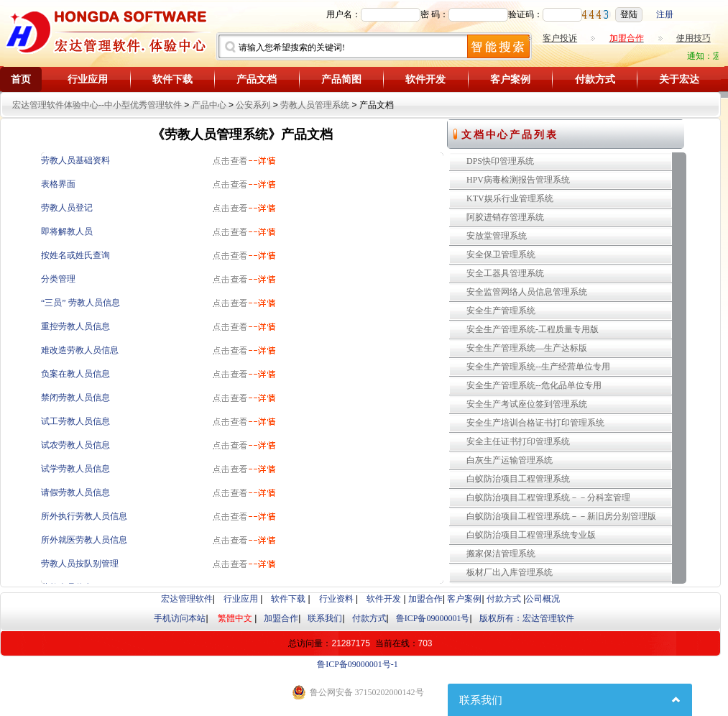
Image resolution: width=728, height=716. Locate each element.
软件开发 (425, 79)
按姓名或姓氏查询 (75, 255)
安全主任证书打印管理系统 (518, 441)
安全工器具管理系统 (505, 273)
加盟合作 (425, 599)
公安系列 (253, 105)
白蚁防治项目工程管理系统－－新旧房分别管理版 (561, 516)
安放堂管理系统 (497, 236)
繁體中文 (235, 618)
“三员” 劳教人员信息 (80, 303)
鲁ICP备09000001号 (433, 618)
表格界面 (58, 184)
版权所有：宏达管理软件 (527, 618)
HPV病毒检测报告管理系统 (518, 180)
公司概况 (543, 599)
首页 (21, 79)
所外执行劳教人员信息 (84, 516)
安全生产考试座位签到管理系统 (527, 404)
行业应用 (88, 79)
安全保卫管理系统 (501, 254)
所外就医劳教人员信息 (84, 540)
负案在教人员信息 (75, 374)
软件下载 (172, 79)
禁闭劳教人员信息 (75, 398)
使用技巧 (694, 38)
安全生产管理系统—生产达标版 (527, 348)
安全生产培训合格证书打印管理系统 (535, 423)
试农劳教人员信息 (75, 445)
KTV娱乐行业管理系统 (510, 198)
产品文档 (257, 79)
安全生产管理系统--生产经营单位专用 (538, 367)
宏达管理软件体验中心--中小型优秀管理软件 (97, 105)
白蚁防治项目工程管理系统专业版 (531, 535)
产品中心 (209, 105)
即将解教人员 (67, 231)
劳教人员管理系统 (315, 105)
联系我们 (325, 618)
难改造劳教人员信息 (80, 350)
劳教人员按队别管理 (80, 564)
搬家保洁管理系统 (501, 554)
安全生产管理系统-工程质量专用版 (533, 329)
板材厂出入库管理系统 (510, 572)
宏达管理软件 (187, 599)
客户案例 (510, 79)
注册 (665, 14)
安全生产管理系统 (501, 311)
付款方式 (595, 79)
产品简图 (341, 79)
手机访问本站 (180, 618)
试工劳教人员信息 (75, 421)
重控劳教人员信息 (75, 326)
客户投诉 (560, 38)
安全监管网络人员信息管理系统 (527, 292)
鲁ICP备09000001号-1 (358, 664)
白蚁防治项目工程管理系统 (518, 479)
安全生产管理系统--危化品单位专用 (534, 385)
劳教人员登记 (67, 208)
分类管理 (58, 279)
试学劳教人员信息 (75, 469)
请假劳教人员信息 (75, 492)
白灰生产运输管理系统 (510, 460)
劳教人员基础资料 (75, 160)
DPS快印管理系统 (500, 161)
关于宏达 (679, 79)
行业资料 (336, 599)
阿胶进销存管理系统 (505, 217)
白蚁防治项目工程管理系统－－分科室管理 (548, 497)
